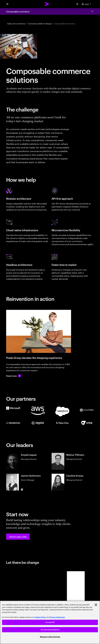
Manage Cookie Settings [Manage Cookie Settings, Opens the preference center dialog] (50, 637)
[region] (50, 622)
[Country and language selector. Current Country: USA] (87, 4)
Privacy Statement (57, 617)
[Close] (96, 605)
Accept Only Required (50, 630)
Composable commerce (18, 11)
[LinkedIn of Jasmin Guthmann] (22, 490)
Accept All (50, 622)
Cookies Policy (40, 617)
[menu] (7, 4)
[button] (18, 537)
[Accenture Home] (47, 4)
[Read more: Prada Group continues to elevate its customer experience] (13, 376)
